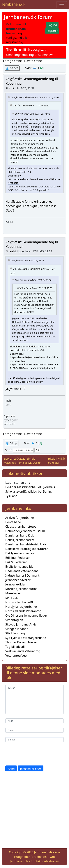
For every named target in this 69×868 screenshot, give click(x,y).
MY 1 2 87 (12, 598)
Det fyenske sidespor (20, 553)
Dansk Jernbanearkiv (20, 540)
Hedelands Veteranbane (22, 571)
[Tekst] (34, 699)
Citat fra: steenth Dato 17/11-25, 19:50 (31, 105)
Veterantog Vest (16, 656)
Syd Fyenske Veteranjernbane (26, 638)
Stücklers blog (15, 633)
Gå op (13, 443)
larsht (12, 251)
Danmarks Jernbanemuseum (25, 531)
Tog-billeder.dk (15, 647)
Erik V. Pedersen (16, 562)
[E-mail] (34, 740)
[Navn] (34, 730)
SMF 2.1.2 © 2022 (15, 459)
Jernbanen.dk (14, 4)
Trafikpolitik (18, 50)
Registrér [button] (52, 31)
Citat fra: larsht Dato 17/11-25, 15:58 (32, 114)
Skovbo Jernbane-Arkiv (21, 624)
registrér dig (15, 42)
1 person (9, 416)
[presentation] (33, 754)
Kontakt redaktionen (45, 861)
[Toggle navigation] (62, 5)
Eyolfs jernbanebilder (20, 567)
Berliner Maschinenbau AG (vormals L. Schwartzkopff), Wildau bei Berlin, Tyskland (32, 491)
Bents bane (13, 522)
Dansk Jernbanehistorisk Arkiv (26, 544)
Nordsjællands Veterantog (23, 611)
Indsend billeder (31, 769)
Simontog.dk (14, 620)
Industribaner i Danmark (22, 575)
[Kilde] (34, 721)
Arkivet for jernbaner (20, 518)
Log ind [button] (52, 25)
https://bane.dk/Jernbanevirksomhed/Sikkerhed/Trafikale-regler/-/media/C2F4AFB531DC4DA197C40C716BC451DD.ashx (34, 185)
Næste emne (33, 61)
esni (11, 88)
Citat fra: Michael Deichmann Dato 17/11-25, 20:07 (35, 97)
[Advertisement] (34, 811)
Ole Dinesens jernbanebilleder (26, 615)
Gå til (8, 450)
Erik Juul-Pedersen (18, 558)
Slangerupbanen (17, 629)
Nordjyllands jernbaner (21, 607)
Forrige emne (12, 61)
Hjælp (52, 459)
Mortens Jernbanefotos (21, 589)
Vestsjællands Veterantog (23, 651)
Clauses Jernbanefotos (21, 527)
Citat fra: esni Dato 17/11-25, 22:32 (27, 260)
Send (11, 769)
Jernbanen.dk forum (28, 17)
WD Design (34, 463)
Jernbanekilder (15, 584)
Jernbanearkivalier (18, 580)
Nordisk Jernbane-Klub (21, 602)
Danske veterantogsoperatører (27, 549)
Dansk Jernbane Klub (20, 535)
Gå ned (14, 68)
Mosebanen (14, 593)
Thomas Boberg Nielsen (22, 642)
